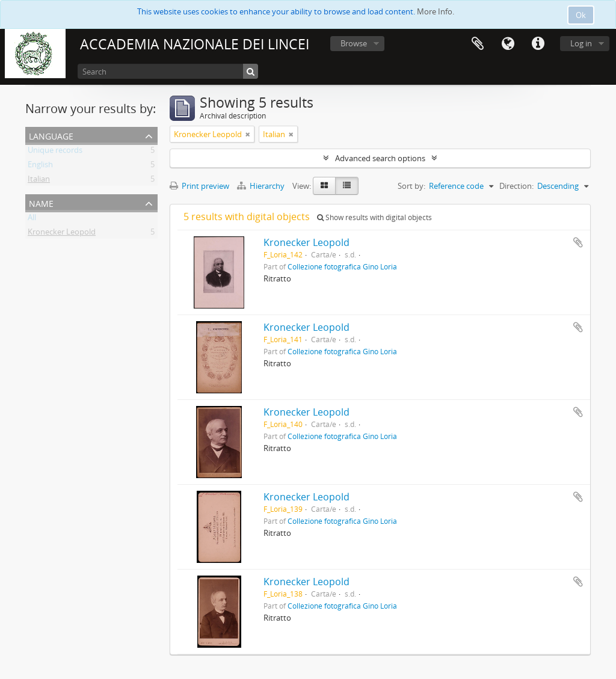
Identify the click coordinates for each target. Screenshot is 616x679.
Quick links (538, 44)
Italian (39, 181)
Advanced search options (380, 158)
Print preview (199, 186)
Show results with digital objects (374, 217)
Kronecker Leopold (62, 234)
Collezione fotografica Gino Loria (342, 266)
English (40, 167)
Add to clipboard (578, 242)
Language (508, 44)
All (32, 220)
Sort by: (411, 186)
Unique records (55, 152)
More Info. (436, 11)
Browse (354, 43)
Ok (581, 15)
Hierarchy (262, 186)
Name (41, 202)
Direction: (516, 186)
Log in (581, 43)
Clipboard (478, 44)
